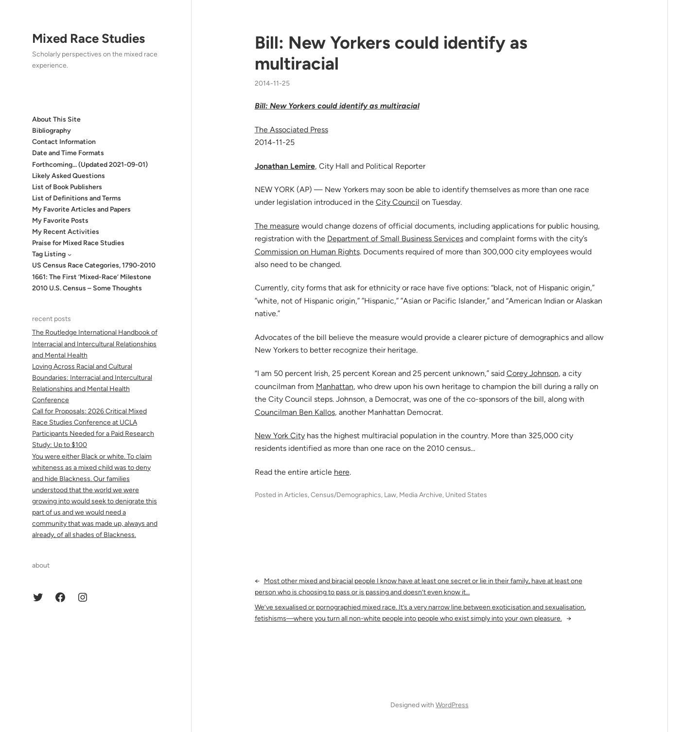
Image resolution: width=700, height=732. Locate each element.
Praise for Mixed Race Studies (78, 243)
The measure (277, 226)
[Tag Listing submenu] (70, 254)
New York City (280, 436)
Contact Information (64, 142)
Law (390, 495)
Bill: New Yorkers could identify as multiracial (391, 53)
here (342, 472)
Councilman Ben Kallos (295, 412)
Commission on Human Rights (307, 252)
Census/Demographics (346, 495)
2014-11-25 (272, 83)
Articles (296, 495)
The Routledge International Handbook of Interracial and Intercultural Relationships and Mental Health (95, 344)
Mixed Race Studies (88, 38)
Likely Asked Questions (69, 176)
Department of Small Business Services (395, 239)
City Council (398, 202)
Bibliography (52, 131)
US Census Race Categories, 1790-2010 (94, 265)
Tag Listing (49, 254)
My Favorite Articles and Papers (81, 209)
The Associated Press (291, 130)
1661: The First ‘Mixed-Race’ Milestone (92, 277)
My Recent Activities (66, 232)
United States (466, 495)
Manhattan (335, 386)
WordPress (452, 705)
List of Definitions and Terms (77, 198)
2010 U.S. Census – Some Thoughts (87, 288)
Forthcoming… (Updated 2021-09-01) (90, 165)
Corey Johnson (533, 373)
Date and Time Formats (68, 153)
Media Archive (421, 495)
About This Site (56, 119)
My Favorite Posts (60, 221)
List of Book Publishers (67, 187)
